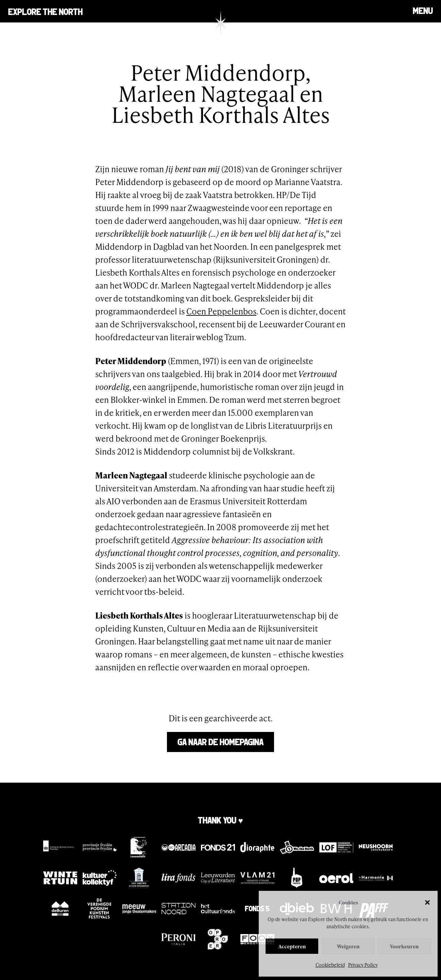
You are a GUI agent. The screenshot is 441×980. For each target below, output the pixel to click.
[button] (427, 902)
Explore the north (45, 11)
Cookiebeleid (330, 965)
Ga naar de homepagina (220, 741)
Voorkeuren (404, 946)
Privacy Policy (363, 965)
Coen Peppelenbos (221, 311)
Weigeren (348, 946)
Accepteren (292, 946)
